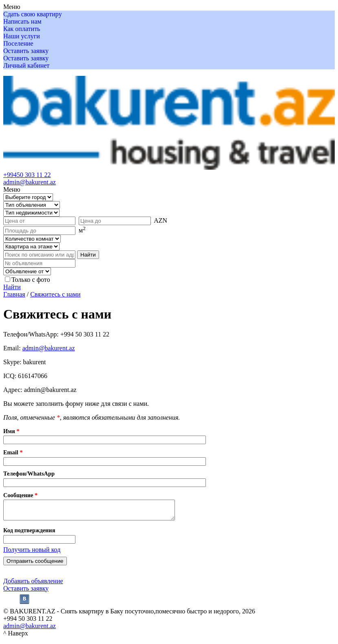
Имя (11, 431)
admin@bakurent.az (30, 182)
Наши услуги (22, 36)
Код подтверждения (29, 534)
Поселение (18, 43)
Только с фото (31, 280)
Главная (14, 294)
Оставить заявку (26, 51)
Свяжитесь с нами (55, 294)
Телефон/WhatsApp (29, 474)
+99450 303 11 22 (27, 175)
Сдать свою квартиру (33, 14)
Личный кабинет (26, 65)
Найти (12, 287)
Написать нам (22, 21)
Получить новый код (32, 553)
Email (13, 452)
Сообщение (20, 495)
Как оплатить (22, 29)
